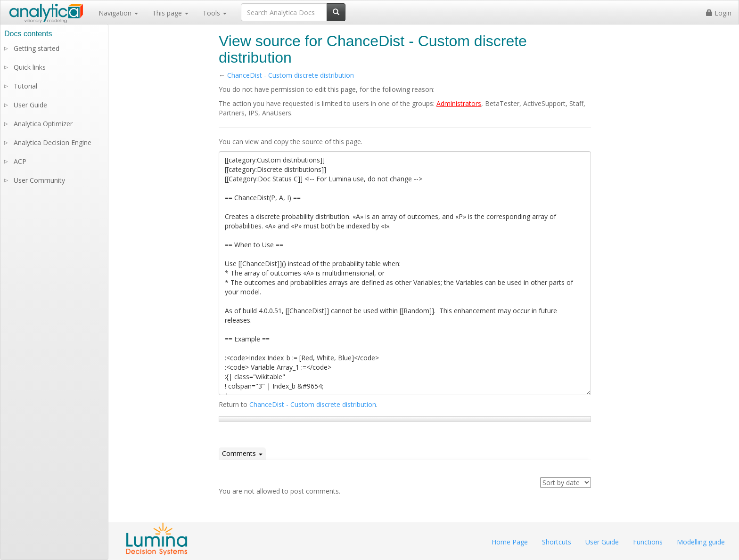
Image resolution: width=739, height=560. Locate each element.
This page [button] (170, 13)
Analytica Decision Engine (53, 142)
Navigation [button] (118, 13)
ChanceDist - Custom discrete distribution (291, 75)
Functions (648, 542)
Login (719, 13)
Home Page (510, 542)
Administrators (459, 103)
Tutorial (25, 86)
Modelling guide (701, 542)
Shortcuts (557, 542)
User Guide (30, 105)
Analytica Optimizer (43, 124)
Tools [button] (215, 13)
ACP (20, 161)
